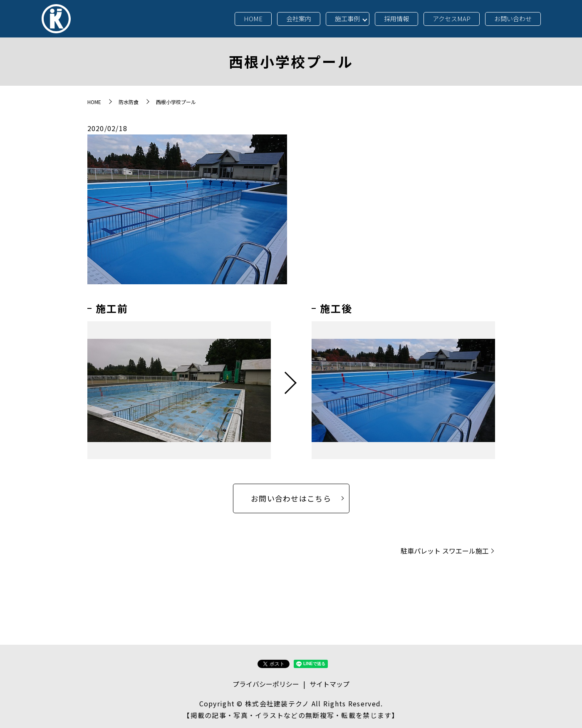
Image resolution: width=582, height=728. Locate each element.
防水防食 (129, 102)
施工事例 (347, 19)
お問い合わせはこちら (291, 498)
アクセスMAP (452, 19)
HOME (253, 19)
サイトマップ (329, 684)
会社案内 (299, 19)
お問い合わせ (513, 19)
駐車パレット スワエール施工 (445, 551)
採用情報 (396, 19)
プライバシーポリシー (266, 684)
